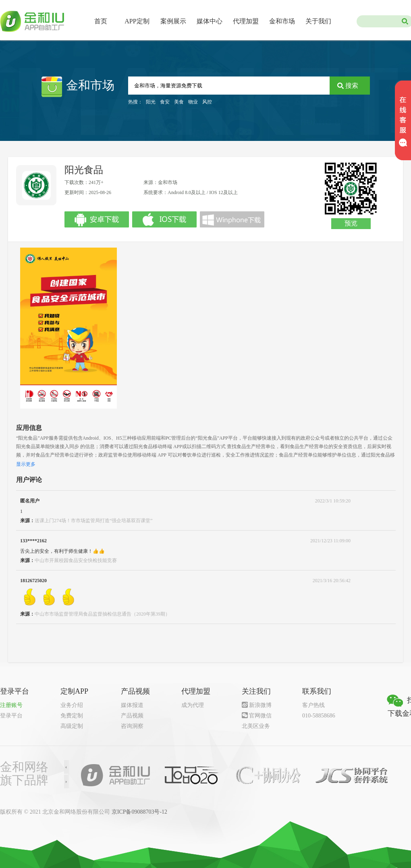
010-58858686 (319, 716)
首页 (101, 21)
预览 (351, 223)
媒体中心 (210, 21)
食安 (165, 102)
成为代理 (193, 705)
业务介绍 (72, 705)
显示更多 (26, 464)
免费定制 (72, 716)
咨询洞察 (132, 726)
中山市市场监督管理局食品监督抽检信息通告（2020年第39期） (102, 614)
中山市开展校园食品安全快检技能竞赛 (76, 560)
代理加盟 (246, 21)
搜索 (352, 86)
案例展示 (173, 21)
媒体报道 (132, 705)
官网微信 (260, 716)
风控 (207, 102)
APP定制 (137, 21)
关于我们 (318, 21)
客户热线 (313, 705)
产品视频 (132, 716)
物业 (193, 102)
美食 (179, 102)
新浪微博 (260, 705)
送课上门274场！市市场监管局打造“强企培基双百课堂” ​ (94, 521)
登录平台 (11, 716)
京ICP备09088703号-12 (139, 812)
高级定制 (72, 726)
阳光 (151, 102)
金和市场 (282, 21)
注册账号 (11, 705)
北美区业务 (256, 726)
